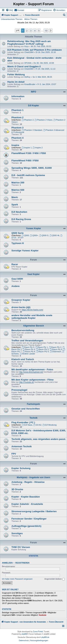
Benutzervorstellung (23, 330)
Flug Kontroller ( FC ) (23, 422)
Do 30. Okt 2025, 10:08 (44, 63)
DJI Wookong (50, 425)
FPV (14, 454)
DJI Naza (27, 425)
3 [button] (31, 31)
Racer (15, 264)
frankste (43, 615)
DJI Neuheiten (19, 212)
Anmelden (7, 563)
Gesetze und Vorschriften (26, 409)
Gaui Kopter (33, 274)
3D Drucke (17, 489)
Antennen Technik (22, 446)
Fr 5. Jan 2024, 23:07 (47, 84)
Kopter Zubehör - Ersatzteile (27, 504)
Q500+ (34, 235)
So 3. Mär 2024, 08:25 (42, 77)
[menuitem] (9, 10)
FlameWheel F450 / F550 (25, 161)
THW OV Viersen (21, 547)
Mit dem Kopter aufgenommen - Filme (33, 380)
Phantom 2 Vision (44, 120)
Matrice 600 (18, 190)
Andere (15, 286)
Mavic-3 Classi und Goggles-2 (24, 66)
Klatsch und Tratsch (23, 359)
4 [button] (35, 31)
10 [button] (46, 31)
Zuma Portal (38, 632)
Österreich (56, 352)
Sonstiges (17, 533)
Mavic (15, 197)
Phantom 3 (17, 128)
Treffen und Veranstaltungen (27, 341)
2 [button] (27, 31)
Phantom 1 (17, 110)
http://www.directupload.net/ (31, 372)
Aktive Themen (31, 19)
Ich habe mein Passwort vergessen (17, 579)
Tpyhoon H (18, 243)
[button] (18, 31)
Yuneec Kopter (33, 228)
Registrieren (22, 563)
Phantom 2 (17, 117)
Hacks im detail (16, 82)
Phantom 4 (17, 138)
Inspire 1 (27, 148)
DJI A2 (37, 425)
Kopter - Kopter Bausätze (26, 497)
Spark (15, 205)
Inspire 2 (38, 148)
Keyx (26, 46)
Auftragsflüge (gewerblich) (26, 526)
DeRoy (27, 77)
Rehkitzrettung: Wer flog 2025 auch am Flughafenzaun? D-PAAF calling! (29, 43)
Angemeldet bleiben (54, 579)
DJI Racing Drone (21, 219)
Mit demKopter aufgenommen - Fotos (32, 369)
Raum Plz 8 (29, 352)
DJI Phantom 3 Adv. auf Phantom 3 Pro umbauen (35, 50)
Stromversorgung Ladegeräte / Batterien (34, 511)
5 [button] (39, 31)
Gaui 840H (17, 279)
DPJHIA (28, 63)
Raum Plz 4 (29, 349)
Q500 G (44, 235)
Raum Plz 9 (43, 352)
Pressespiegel (19, 390)
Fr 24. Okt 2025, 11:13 (45, 69)
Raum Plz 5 (43, 349)
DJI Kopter (33, 106)
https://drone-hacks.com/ (32, 310)
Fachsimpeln (33, 404)
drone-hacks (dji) (21, 307)
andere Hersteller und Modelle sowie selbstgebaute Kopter (32, 317)
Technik (33, 418)
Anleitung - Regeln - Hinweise (28, 482)
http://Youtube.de (27, 382)
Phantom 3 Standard (32, 130)
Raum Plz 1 (42, 347)
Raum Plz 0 (28, 347)
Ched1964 (29, 52)
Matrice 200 (18, 183)
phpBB (24, 634)
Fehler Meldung (16, 75)
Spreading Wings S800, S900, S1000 (32, 168)
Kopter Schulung (21, 468)
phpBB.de (45, 637)
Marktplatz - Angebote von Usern (33, 477)
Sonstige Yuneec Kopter (25, 251)
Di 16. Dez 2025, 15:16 (46, 52)
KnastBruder (30, 84)
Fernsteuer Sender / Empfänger (29, 519)
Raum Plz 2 (55, 347)
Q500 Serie (18, 233)
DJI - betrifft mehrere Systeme (28, 175)
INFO (33, 92)
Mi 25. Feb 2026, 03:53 (41, 46)
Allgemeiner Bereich (33, 326)
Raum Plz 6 (56, 349)
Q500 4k (54, 235)
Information (18, 96)
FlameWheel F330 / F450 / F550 (29, 153)
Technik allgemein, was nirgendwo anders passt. (39, 439)
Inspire (15, 145)
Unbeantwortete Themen (12, 19)
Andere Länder (28, 354)
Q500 (25, 235)
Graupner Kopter (21, 300)
